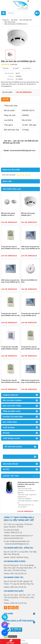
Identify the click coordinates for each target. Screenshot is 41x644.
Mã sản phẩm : (10, 73)
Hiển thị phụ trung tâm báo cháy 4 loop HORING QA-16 (10, 281)
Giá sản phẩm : (8, 92)
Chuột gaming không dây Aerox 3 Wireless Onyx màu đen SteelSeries (28, 484)
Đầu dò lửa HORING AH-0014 (29, 281)
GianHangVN (24, 643)
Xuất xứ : (11, 76)
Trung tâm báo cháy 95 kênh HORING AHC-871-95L (10, 381)
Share (6, 68)
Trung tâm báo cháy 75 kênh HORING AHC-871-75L (10, 248)
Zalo (5, 633)
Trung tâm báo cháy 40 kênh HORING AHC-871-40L (10, 315)
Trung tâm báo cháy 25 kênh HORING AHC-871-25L (31, 348)
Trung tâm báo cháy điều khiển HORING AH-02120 (10, 348)
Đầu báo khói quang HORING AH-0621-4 (8, 214)
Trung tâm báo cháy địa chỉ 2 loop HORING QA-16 (30, 315)
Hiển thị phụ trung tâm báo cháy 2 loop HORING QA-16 (30, 248)
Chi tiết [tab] (6, 99)
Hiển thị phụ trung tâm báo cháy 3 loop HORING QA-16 (30, 381)
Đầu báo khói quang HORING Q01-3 (28, 214)
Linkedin (27, 68)
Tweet (16, 68)
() (38, 13)
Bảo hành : (11, 79)
